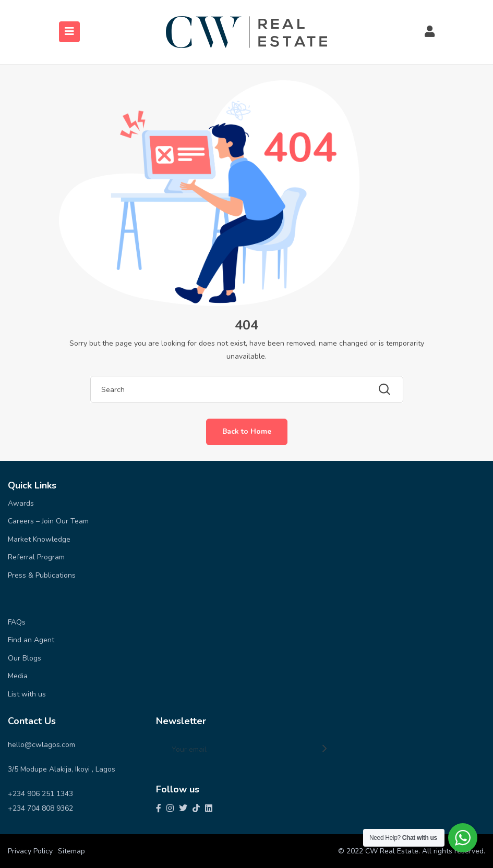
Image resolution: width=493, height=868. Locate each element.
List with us (27, 694)
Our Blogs (25, 658)
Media (18, 676)
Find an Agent (31, 640)
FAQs (17, 622)
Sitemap (71, 851)
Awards (21, 503)
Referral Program (36, 557)
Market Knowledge (39, 539)
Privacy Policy (30, 851)
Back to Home (247, 431)
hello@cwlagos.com (41, 745)
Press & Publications (42, 575)
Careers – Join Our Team (48, 521)
